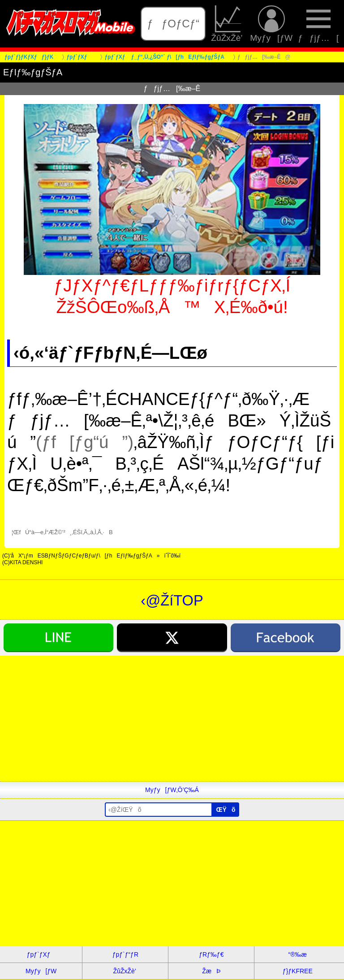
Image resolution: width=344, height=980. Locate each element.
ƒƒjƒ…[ (318, 24)
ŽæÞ (211, 971)
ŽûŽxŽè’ (228, 24)
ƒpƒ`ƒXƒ (41, 954)
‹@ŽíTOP (172, 600)
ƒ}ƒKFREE (298, 971)
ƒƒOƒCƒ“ (173, 24)
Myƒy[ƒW (271, 24)
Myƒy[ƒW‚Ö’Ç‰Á (172, 790)
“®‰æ (298, 954)
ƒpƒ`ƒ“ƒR (125, 954)
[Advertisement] (172, 719)
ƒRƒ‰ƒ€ (211, 954)
